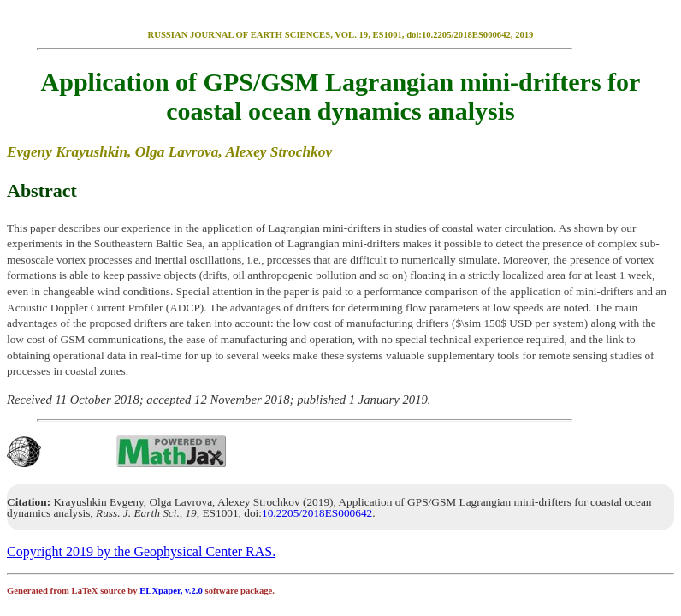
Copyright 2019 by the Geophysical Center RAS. (141, 551)
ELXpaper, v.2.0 (171, 591)
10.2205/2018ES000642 (317, 513)
